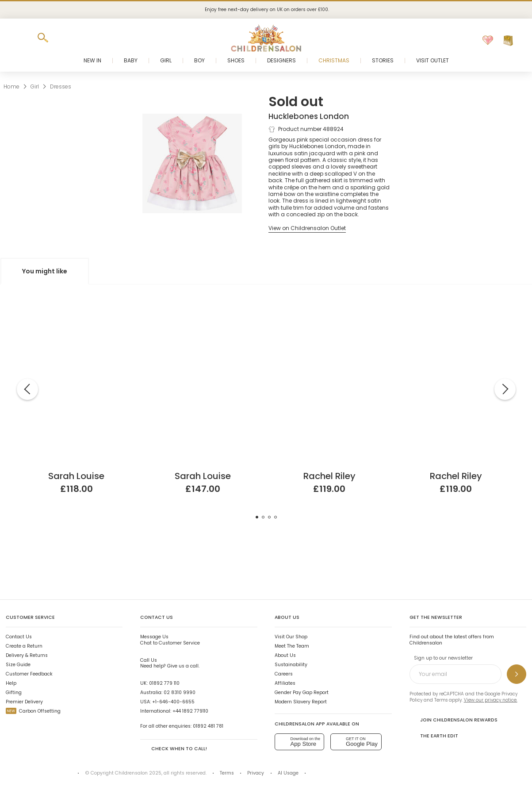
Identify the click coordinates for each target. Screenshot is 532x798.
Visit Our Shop (291, 637)
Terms (441, 700)
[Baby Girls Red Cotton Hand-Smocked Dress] (456, 314)
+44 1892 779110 (190, 711)
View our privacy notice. (491, 700)
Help (11, 683)
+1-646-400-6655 (173, 702)
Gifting (14, 692)
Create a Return (24, 646)
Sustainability (291, 665)
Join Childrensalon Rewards (454, 720)
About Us (285, 655)
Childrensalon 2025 (138, 773)
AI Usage (288, 773)
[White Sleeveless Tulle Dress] (203, 314)
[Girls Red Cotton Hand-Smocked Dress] (329, 314)
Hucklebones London (309, 116)
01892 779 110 (164, 683)
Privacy (256, 773)
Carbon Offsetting (33, 711)
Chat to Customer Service (170, 640)
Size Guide (18, 665)
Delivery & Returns (27, 655)
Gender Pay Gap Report (302, 692)
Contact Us (19, 637)
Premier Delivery (24, 702)
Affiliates (285, 683)
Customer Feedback (29, 674)
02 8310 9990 (180, 692)
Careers (284, 674)
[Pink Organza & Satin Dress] (77, 314)
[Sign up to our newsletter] (517, 674)
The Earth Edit (434, 736)
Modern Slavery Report (301, 702)
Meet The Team (292, 646)
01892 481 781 (208, 726)
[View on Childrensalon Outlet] (307, 228)
